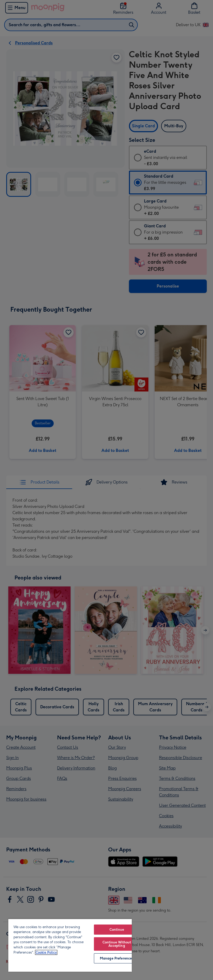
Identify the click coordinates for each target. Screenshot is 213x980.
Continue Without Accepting (117, 944)
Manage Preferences (117, 958)
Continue (117, 930)
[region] (70, 945)
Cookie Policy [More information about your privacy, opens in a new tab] (46, 952)
